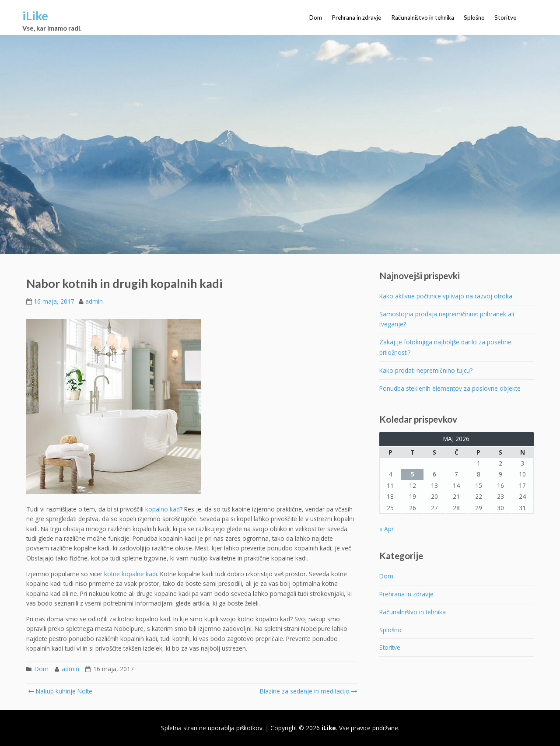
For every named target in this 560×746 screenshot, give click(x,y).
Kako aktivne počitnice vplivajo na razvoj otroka (446, 296)
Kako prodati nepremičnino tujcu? (426, 370)
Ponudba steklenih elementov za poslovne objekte (450, 388)
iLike (35, 16)
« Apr (387, 529)
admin (94, 301)
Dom (316, 18)
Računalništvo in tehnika (423, 18)
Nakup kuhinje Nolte (60, 691)
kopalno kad (163, 509)
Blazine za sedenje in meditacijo (308, 691)
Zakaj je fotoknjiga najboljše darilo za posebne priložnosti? (445, 347)
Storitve (505, 18)
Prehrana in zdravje (356, 18)
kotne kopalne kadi (131, 574)
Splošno (474, 18)
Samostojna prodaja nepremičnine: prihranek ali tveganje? (447, 319)
